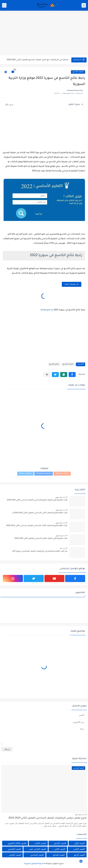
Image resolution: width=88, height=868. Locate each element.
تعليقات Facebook (44, 474)
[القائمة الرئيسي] (84, 5)
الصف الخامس (14, 849)
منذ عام (63, 548)
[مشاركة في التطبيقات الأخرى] (47, 375)
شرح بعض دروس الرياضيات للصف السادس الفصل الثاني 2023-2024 (47, 818)
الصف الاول (80, 843)
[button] (72, 375)
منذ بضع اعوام (80, 815)
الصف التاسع (78, 72)
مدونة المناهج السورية (34, 864)
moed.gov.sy (47, 310)
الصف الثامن (79, 849)
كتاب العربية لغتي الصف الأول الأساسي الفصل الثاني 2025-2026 (41, 538)
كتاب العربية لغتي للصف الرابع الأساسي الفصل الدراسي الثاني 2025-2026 (37, 500)
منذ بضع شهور (60, 497)
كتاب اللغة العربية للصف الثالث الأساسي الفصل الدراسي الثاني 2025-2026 (37, 526)
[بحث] (4, 5)
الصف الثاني (60, 849)
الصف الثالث (40, 843)
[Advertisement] (44, 33)
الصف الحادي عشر (38, 849)
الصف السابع (59, 855)
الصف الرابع (79, 855)
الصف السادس (37, 855)
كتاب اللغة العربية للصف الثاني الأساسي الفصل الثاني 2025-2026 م (40, 513)
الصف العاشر (15, 855)
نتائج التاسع (54, 364)
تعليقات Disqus (25, 474)
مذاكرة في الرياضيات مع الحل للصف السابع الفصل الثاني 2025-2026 (38, 60)
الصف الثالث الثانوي (17, 843)
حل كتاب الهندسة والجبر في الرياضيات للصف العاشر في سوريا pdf (40, 551)
